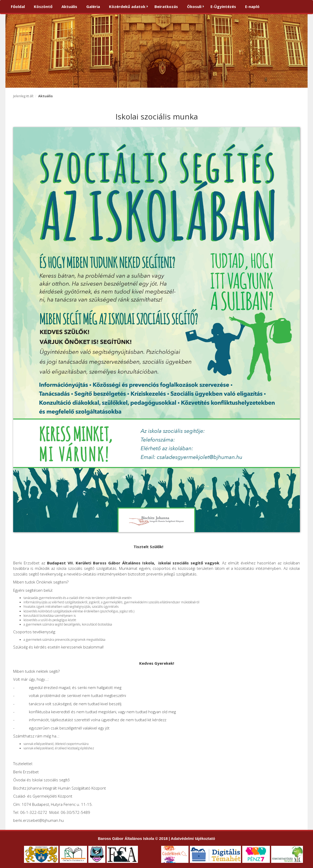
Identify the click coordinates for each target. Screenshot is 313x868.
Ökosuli (194, 6)
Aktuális (69, 6)
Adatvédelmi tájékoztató (193, 838)
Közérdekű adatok (127, 6)
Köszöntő (43, 6)
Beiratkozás (166, 6)
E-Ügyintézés (223, 6)
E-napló (252, 6)
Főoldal (18, 6)
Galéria (93, 6)
